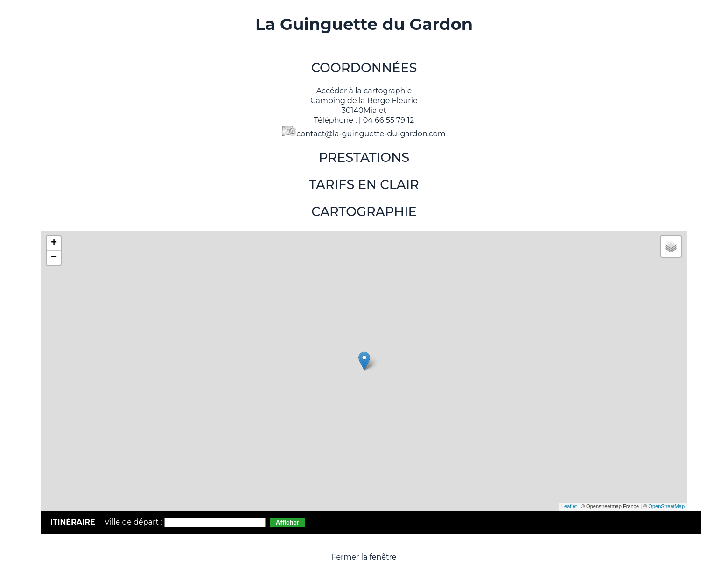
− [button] (54, 258)
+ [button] (54, 243)
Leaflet (569, 506)
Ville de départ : (134, 522)
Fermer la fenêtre (364, 557)
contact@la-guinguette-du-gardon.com (371, 134)
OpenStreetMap (666, 506)
